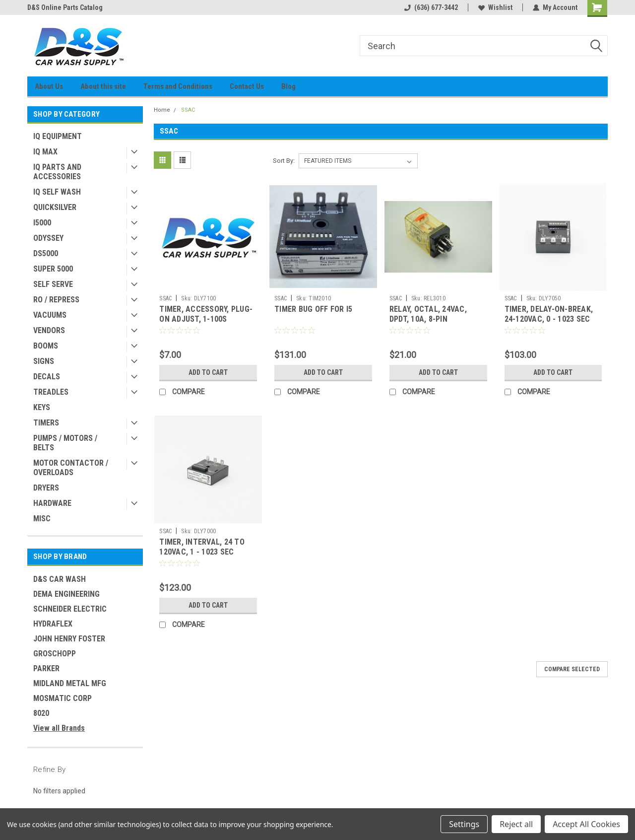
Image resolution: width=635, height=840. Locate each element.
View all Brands (59, 728)
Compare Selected (572, 669)
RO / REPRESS (56, 300)
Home (162, 110)
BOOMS (46, 346)
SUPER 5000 (53, 269)
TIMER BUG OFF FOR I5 (313, 309)
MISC (42, 519)
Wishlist (495, 7)
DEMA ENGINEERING (66, 594)
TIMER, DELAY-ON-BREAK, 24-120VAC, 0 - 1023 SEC (549, 314)
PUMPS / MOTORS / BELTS (65, 443)
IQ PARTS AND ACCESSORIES (57, 172)
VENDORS (49, 330)
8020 (41, 713)
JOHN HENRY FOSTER (69, 639)
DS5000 (46, 253)
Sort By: (284, 161)
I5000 (42, 223)
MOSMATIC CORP (63, 698)
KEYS (42, 407)
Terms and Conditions (178, 86)
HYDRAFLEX (53, 624)
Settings (464, 824)
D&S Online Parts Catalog (65, 7)
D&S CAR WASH (60, 579)
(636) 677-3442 (431, 7)
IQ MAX (45, 152)
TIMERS (46, 423)
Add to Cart (208, 372)
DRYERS (46, 488)
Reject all (516, 824)
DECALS (47, 377)
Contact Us (247, 86)
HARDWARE (52, 503)
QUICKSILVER (55, 207)
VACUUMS (50, 315)
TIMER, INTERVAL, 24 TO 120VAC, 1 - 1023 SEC (202, 547)
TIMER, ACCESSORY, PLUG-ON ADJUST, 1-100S (206, 314)
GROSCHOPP (55, 654)
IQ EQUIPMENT (58, 136)
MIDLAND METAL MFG (70, 683)
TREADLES (51, 392)
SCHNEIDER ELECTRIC (70, 609)
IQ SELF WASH (57, 192)
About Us (49, 86)
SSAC (188, 110)
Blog (288, 86)
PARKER (46, 668)
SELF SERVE (53, 284)
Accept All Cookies (586, 824)
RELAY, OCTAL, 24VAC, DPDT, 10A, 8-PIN (428, 314)
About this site (103, 86)
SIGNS (44, 361)
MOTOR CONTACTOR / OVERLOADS (71, 468)
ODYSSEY (48, 238)
